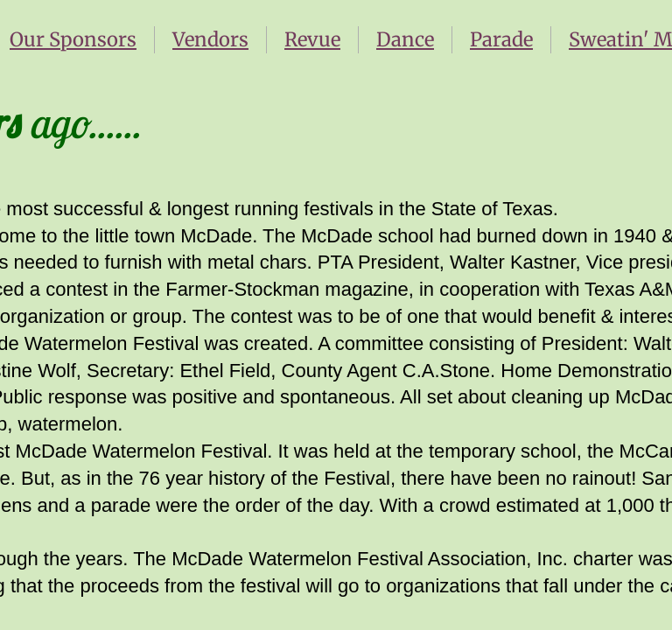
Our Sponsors (73, 39)
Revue (312, 39)
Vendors (210, 39)
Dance (405, 39)
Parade (501, 39)
